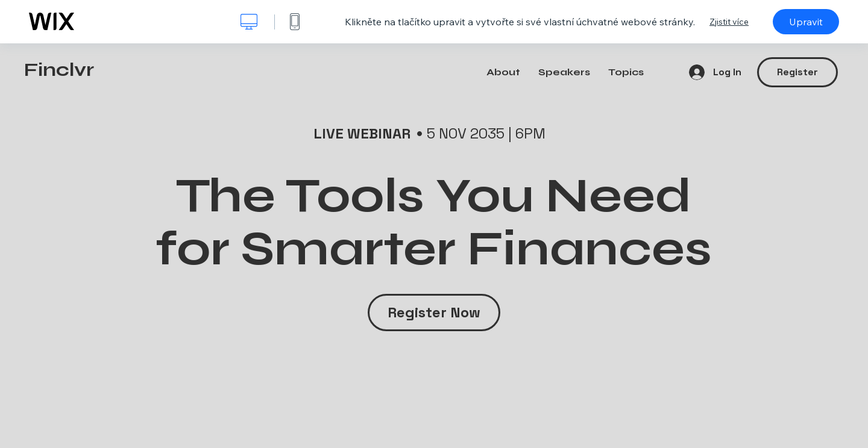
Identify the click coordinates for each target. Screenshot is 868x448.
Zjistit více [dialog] (729, 22)
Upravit (806, 22)
